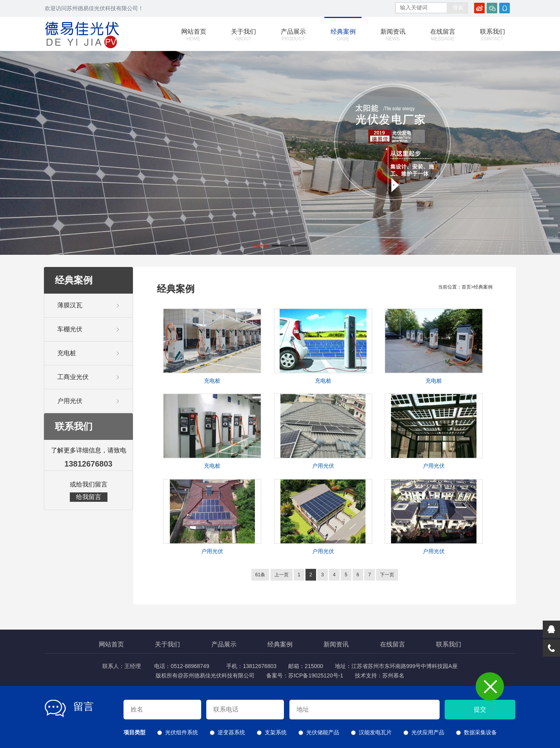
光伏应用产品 (428, 732)
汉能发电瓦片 (375, 732)
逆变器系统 (231, 732)
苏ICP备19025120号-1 (316, 675)
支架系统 (276, 732)
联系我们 (492, 35)
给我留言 (89, 497)
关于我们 (243, 35)
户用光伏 (323, 466)
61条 (260, 575)
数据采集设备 (480, 732)
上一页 (282, 575)
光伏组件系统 (182, 732)
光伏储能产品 (323, 732)
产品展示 (293, 35)
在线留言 (443, 35)
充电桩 (212, 381)
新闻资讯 (393, 35)
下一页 (387, 575)
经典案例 (343, 35)
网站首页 (194, 35)
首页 (466, 287)
